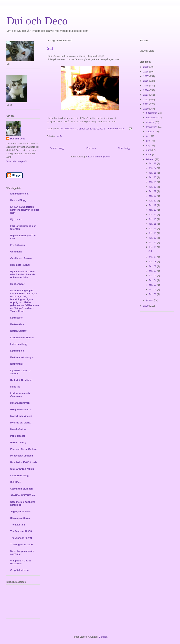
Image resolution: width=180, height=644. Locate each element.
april (149, 150)
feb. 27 (153, 168)
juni (148, 141)
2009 (146, 306)
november (152, 118)
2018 (146, 72)
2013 (146, 95)
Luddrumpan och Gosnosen (20, 395)
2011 (146, 104)
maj (148, 145)
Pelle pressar (18, 436)
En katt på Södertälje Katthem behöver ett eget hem (25, 210)
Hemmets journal (20, 265)
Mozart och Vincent (21, 416)
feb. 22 (153, 191)
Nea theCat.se (18, 429)
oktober (151, 122)
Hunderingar (17, 284)
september (152, 127)
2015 (146, 86)
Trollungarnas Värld (21, 544)
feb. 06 (153, 271)
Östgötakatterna (19, 570)
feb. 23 (153, 187)
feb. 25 (153, 177)
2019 (146, 67)
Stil (50, 48)
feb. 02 (153, 289)
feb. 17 (153, 215)
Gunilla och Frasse (21, 258)
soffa (60, 136)
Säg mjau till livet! (20, 511)
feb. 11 (153, 242)
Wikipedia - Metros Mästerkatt (21, 562)
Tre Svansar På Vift (21, 531)
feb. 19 (153, 205)
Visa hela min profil (17, 161)
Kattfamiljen (17, 351)
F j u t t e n (16, 219)
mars (149, 155)
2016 (146, 81)
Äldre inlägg (124, 148)
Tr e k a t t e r (18, 525)
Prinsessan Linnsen (22, 456)
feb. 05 (153, 275)
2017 (146, 76)
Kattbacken (17, 318)
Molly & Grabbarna (21, 409)
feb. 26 (153, 173)
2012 (146, 100)
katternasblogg (19, 344)
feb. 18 (153, 210)
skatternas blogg (20, 475)
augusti (150, 131)
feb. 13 (153, 233)
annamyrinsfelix (19, 194)
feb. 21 (153, 196)
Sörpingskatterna (20, 518)
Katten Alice (17, 324)
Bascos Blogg (18, 200)
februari (151, 159)
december (152, 113)
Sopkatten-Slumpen (21, 489)
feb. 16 (153, 219)
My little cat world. (21, 423)
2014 (146, 90)
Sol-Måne (16, 482)
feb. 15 (153, 224)
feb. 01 (153, 294)
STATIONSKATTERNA (23, 495)
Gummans (16, 252)
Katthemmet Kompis (22, 357)
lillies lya (15, 387)
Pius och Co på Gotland (24, 449)
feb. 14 (153, 229)
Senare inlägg (57, 148)
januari (150, 300)
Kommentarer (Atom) (99, 157)
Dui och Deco (37, 21)
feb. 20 (153, 201)
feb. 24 (153, 182)
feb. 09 (153, 257)
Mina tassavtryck (20, 403)
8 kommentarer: (117, 129)
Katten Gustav (18, 331)
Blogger (103, 637)
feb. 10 (153, 247)
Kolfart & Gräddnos (21, 380)
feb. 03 (153, 285)
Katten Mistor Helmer (22, 338)
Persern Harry (18, 442)
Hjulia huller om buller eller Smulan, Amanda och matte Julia (23, 274)
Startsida (91, 148)
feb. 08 (153, 262)
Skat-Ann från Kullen (22, 469)
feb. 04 (153, 280)
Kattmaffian (17, 364)
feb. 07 (153, 266)
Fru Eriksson (18, 245)
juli (148, 136)
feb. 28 (153, 163)
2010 (146, 109)
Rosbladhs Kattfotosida (24, 462)
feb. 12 (153, 238)
